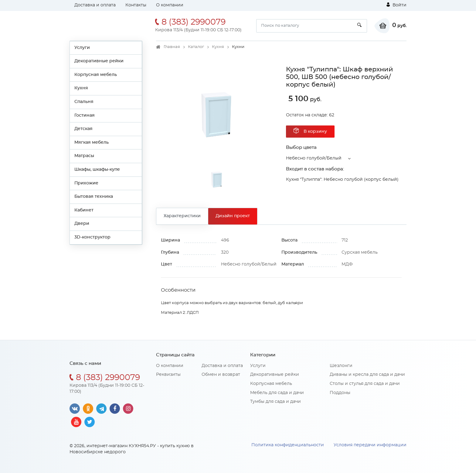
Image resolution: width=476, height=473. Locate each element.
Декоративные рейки (99, 61)
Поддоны (340, 393)
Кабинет (84, 210)
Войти (396, 5)
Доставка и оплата (95, 5)
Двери (82, 224)
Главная (172, 47)
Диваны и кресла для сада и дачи (367, 375)
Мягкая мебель (92, 142)
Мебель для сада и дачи (277, 393)
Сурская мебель (360, 252)
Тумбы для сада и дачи (275, 402)
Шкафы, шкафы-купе (97, 170)
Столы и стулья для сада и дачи (365, 384)
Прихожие (86, 183)
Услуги (82, 48)
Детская (83, 129)
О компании (170, 5)
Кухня (81, 88)
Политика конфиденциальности (288, 445)
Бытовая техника (94, 197)
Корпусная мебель (96, 75)
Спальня (84, 102)
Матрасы (84, 156)
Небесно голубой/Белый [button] (314, 158)
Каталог (196, 47)
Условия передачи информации (370, 445)
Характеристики (182, 216)
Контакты (136, 5)
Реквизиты (168, 375)
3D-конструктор (92, 237)
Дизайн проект (233, 216)
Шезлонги (341, 366)
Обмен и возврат (221, 375)
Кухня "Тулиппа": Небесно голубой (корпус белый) (342, 180)
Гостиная (85, 115)
